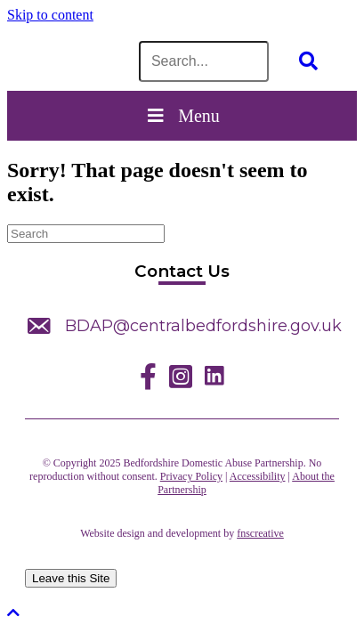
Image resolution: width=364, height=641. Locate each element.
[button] (13, 613)
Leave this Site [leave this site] (71, 578)
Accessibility (258, 476)
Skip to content (50, 15)
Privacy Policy (191, 476)
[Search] (86, 234)
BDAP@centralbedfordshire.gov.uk (203, 326)
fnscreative (260, 533)
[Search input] (204, 61)
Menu (182, 116)
